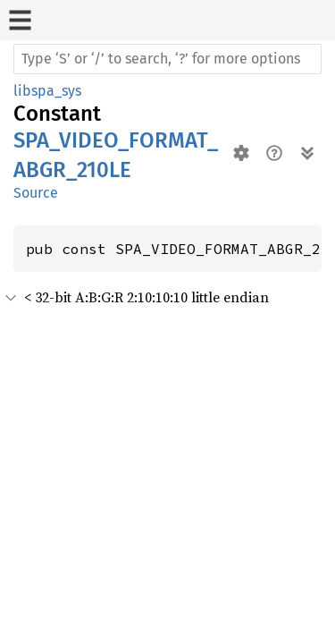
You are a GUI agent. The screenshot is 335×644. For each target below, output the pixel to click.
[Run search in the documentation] (167, 59)
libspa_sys (47, 91)
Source (36, 193)
